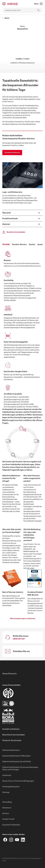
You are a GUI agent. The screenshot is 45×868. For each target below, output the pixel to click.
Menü (38, 4)
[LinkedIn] (23, 840)
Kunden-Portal (8, 819)
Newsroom (7, 808)
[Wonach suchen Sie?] (22, 10)
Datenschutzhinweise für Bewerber (16, 756)
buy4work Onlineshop (11, 825)
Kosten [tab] (32, 244)
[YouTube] (17, 840)
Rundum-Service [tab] (19, 244)
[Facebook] (5, 840)
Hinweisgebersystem (11, 787)
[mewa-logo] (10, 4)
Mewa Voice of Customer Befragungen (18, 781)
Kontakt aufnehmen (12, 152)
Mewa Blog (7, 802)
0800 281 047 (19, 639)
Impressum (7, 775)
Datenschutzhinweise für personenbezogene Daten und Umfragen (20, 768)
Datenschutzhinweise (11, 750)
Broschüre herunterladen (13, 232)
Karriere (6, 813)
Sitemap (6, 792)
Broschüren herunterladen (14, 735)
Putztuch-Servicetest (12, 740)
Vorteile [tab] (6, 244)
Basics (6, 18)
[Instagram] (11, 840)
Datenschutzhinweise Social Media (17, 761)
